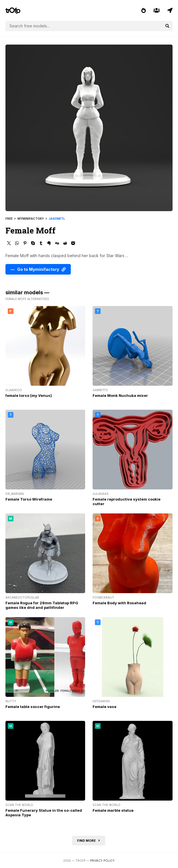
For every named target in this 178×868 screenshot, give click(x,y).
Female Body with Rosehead (119, 603)
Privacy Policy (102, 861)
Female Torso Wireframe (29, 499)
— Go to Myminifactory (38, 269)
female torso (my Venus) (29, 395)
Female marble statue (113, 810)
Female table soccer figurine (33, 707)
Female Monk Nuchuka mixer (120, 395)
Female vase (104, 707)
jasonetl (57, 219)
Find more (89, 841)
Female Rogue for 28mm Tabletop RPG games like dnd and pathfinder (42, 605)
